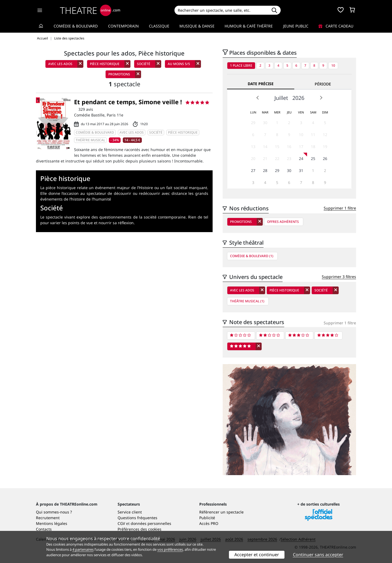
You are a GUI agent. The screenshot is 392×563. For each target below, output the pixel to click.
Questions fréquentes (137, 518)
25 (313, 159)
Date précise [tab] (261, 84)
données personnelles (151, 523)
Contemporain (123, 26)
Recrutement (48, 518)
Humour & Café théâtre (249, 26)
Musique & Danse (197, 26)
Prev (258, 98)
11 (313, 135)
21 (265, 159)
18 (313, 147)
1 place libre (241, 65)
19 (325, 147)
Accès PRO (209, 523)
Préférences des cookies (140, 529)
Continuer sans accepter (318, 555)
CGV (121, 523)
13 (253, 147)
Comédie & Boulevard (76, 26)
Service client (130, 512)
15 (277, 147)
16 (289, 147)
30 (265, 123)
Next (321, 98)
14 (265, 147)
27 (253, 170)
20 (253, 159)
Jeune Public (296, 26)
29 (253, 123)
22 (277, 159)
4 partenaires (83, 549)
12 (325, 135)
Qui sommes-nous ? (54, 512)
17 (301, 147)
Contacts (44, 529)
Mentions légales (52, 523)
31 (301, 170)
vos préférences (170, 549)
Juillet (281, 98)
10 (333, 65)
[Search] (221, 10)
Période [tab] (323, 84)
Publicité (207, 518)
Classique (159, 26)
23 (289, 159)
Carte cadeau (336, 26)
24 (301, 159)
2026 (298, 98)
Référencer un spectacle (221, 512)
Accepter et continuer (257, 555)
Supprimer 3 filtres (339, 277)
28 (265, 170)
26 (325, 159)
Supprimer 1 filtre (340, 208)
